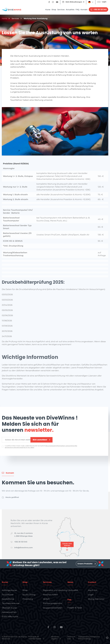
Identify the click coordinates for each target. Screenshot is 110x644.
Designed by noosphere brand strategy (93, 638)
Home (4, 19)
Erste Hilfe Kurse (10, 617)
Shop (54, 10)
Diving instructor (96, 599)
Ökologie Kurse (9, 608)
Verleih (46, 599)
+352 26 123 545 (21, 542)
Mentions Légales (56, 638)
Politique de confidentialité (36, 638)
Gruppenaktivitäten (53, 608)
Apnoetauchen (9, 612)
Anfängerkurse (9, 590)
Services (61, 10)
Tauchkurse (8, 595)
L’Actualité (73, 590)
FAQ (77, 10)
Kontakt (84, 10)
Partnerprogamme (52, 603)
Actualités (70, 10)
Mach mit (93, 590)
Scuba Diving (29, 595)
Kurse (48, 10)
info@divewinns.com (23, 548)
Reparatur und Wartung (55, 590)
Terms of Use (71, 638)
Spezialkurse (8, 599)
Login (91, 595)
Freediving (28, 599)
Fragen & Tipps (75, 608)
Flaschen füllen (50, 595)
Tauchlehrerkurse (11, 603)
